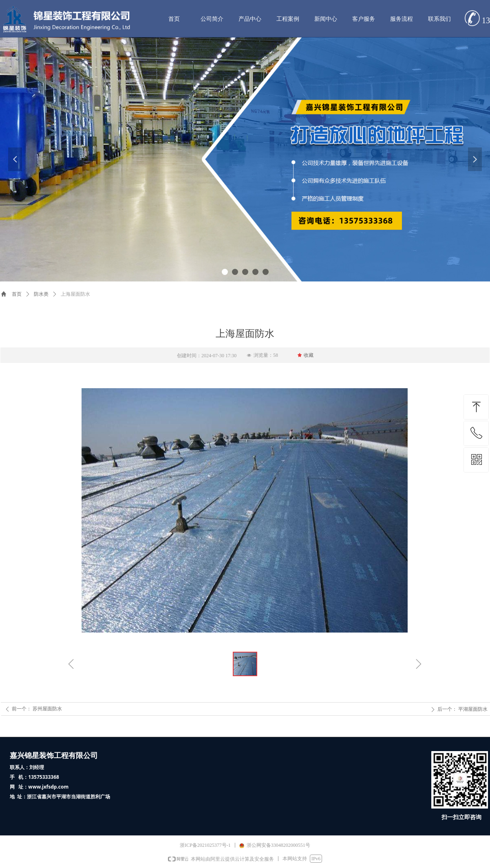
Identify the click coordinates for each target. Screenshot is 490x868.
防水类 (41, 294)
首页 (17, 294)
